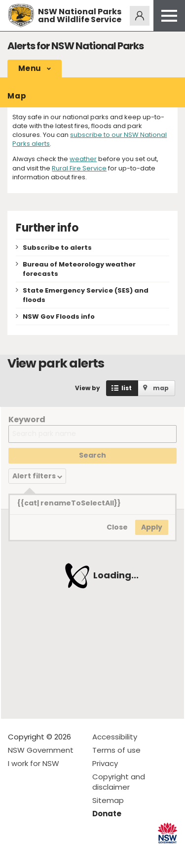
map (161, 388)
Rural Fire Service (79, 168)
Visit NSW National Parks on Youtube (59, 852)
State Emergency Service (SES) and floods (86, 295)
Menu (30, 68)
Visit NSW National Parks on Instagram (38, 852)
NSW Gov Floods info (59, 317)
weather (83, 159)
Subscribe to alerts (57, 248)
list (127, 388)
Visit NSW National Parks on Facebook (17, 852)
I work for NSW (34, 763)
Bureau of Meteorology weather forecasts (79, 269)
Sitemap (108, 800)
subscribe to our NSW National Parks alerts (90, 139)
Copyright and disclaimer (119, 782)
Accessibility (115, 737)
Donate (107, 814)
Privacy (105, 763)
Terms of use (116, 750)
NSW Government (41, 750)
